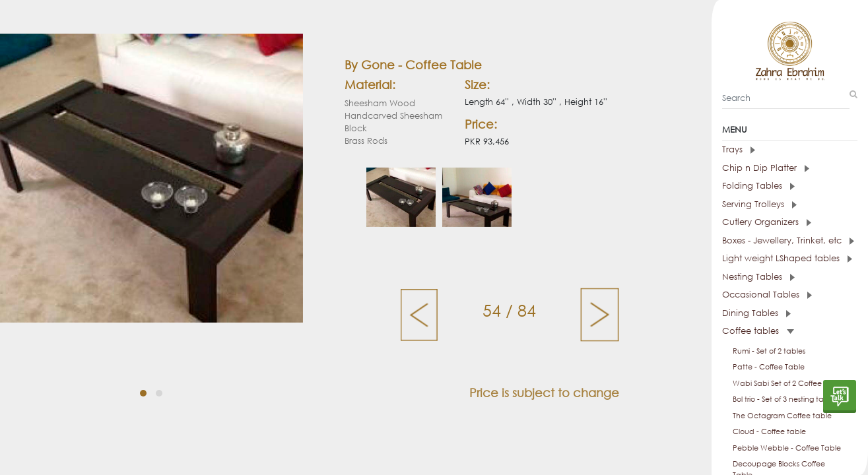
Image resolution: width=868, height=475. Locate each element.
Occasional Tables (767, 295)
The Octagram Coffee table (782, 416)
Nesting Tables (758, 277)
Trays (739, 149)
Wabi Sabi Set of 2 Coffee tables (789, 383)
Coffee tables (758, 331)
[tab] (790, 150)
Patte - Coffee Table (769, 367)
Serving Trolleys (759, 204)
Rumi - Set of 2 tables (769, 351)
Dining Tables (756, 313)
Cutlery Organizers (767, 222)
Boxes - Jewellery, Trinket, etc (788, 240)
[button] (143, 393)
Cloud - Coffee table (769, 431)
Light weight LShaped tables (787, 258)
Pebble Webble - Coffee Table (787, 448)
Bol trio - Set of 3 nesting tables (785, 399)
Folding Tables (758, 186)
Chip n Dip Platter (766, 168)
